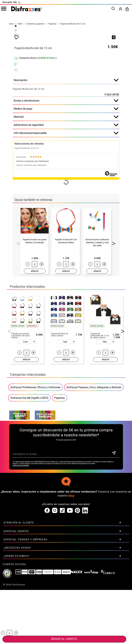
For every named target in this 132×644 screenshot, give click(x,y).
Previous (17, 320)
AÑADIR (35, 349)
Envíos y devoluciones (66, 179)
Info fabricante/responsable (66, 211)
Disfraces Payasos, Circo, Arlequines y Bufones (94, 465)
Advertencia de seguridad (66, 203)
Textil (20, 24)
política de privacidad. (21, 537)
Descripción (66, 158)
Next (113, 320)
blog (71, 567)
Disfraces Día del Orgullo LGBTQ (29, 476)
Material (66, 195)
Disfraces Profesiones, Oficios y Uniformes (35, 465)
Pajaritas (59, 476)
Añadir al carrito (64, 639)
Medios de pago (66, 187)
